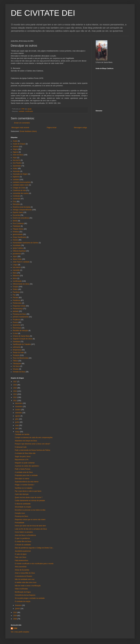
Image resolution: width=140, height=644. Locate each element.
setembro (19, 413)
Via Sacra (16, 366)
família (15, 221)
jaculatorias (17, 254)
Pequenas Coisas (19, 306)
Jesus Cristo (17, 259)
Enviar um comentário (22, 123)
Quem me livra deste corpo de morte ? (29, 497)
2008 (15, 619)
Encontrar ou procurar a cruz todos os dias (30, 510)
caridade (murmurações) (22, 182)
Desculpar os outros (22, 479)
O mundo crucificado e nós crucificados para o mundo (34, 564)
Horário (15, 240)
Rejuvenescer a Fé (22, 460)
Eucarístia (16, 215)
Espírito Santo (18, 212)
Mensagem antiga (80, 128)
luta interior (17, 267)
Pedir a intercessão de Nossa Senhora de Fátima (32, 450)
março (18, 432)
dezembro (19, 403)
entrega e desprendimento (22, 210)
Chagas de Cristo (19, 188)
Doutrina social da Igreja (21, 207)
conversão (16, 199)
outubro (18, 410)
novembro (19, 407)
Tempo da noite (18, 353)
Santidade (16, 342)
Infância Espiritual (19, 251)
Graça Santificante (19, 237)
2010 (15, 612)
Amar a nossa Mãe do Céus (25, 573)
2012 (15, 397)
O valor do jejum (21, 554)
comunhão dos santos (21, 193)
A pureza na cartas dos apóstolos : (27, 466)
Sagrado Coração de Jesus (23, 339)
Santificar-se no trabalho (24, 488)
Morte (15, 278)
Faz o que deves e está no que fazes (28, 491)
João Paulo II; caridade (21, 262)
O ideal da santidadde (23, 504)
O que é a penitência (22, 538)
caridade (21, 111)
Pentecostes (17, 303)
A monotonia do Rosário (23, 576)
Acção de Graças (19, 144)
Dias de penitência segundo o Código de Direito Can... (34, 548)
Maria (15, 273)
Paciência (16, 292)
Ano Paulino (17, 163)
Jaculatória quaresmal (23, 551)
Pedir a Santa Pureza (22, 469)
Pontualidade (20, 523)
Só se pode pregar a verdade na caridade (30, 598)
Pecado (16, 298)
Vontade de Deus (19, 372)
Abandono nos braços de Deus (26, 441)
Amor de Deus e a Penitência (25, 535)
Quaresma (17, 325)
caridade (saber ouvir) (21, 185)
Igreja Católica (18, 248)
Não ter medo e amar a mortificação (28, 586)
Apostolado (17, 166)
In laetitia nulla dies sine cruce (26, 582)
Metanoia (16, 276)
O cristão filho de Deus (23, 541)
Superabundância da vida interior (27, 482)
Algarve (16, 152)
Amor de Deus (18, 155)
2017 (15, 382)
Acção (15, 141)
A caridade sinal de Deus (24, 472)
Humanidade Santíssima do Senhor (26, 243)
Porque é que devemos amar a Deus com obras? (32, 444)
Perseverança (18, 309)
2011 (15, 401)
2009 (15, 616)
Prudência (16, 320)
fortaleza (16, 232)
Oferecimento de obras (21, 284)
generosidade (18, 234)
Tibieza (15, 361)
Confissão (16, 196)
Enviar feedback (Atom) (28, 131)
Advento (16, 147)
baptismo (16, 177)
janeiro (18, 609)
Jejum (15, 256)
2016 (15, 385)
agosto (18, 416)
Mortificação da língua (23, 592)
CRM (15, 628)
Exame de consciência (21, 218)
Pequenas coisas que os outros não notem (30, 520)
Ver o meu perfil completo (20, 632)
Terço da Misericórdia (20, 358)
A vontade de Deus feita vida (25, 453)
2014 (15, 391)
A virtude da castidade (23, 545)
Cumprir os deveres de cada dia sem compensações (34, 438)
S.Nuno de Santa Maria (21, 336)
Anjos (15, 158)
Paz (14, 295)
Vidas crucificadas (21, 589)
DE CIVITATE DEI (43, 13)
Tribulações (17, 364)
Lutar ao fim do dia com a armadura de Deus (31, 529)
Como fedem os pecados (24, 532)
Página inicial (52, 128)
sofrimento (17, 347)
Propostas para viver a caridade (26, 475)
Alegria (15, 149)
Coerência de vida (19, 190)
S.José (15, 333)
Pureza (15, 322)
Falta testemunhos (21, 560)
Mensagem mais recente (20, 128)
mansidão (16, 270)
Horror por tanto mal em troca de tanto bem (30, 526)
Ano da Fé (16, 160)
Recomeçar (17, 328)
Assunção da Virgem (20, 174)
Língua (15, 265)
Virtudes (16, 369)
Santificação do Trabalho (22, 344)
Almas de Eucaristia (22, 570)
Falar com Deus (21, 557)
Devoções (16, 204)
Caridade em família (22, 434)
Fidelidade (16, 226)
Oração (15, 287)
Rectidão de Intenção (20, 331)
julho (17, 419)
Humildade (17, 245)
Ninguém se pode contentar (25, 463)
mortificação (29, 111)
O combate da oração (23, 601)
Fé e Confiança (18, 223)
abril (17, 428)
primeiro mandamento (21, 317)
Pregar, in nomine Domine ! (25, 485)
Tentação (16, 355)
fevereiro (19, 605)
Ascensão (16, 171)
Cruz (14, 202)
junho (17, 422)
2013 (15, 394)
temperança (17, 350)
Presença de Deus (19, 314)
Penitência (17, 300)
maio (17, 425)
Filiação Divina (18, 229)
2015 (15, 388)
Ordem (15, 289)
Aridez (15, 169)
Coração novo (20, 513)
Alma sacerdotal (21, 567)
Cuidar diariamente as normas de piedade (30, 501)
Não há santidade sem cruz (25, 579)
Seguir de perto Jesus (23, 456)
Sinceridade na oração (23, 507)
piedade (16, 311)
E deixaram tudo (21, 447)
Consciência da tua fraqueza (25, 595)
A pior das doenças (22, 494)
